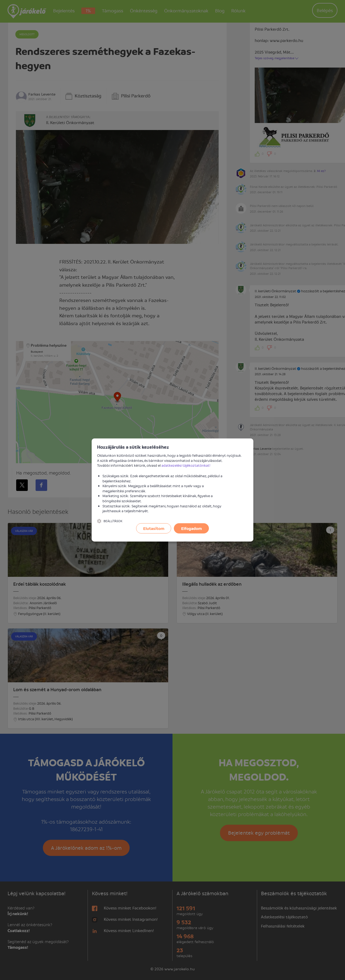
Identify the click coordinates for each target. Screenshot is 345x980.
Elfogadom (192, 528)
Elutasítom (154, 528)
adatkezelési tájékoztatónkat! (186, 465)
